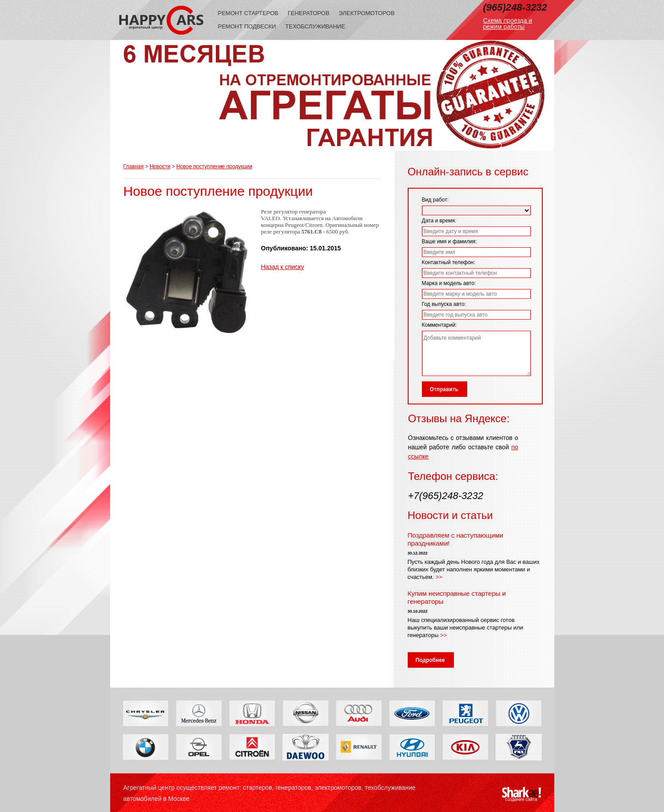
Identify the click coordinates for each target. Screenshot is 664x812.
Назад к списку (283, 267)
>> (439, 577)
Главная (134, 166)
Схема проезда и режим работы (508, 24)
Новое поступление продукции (214, 166)
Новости (160, 166)
